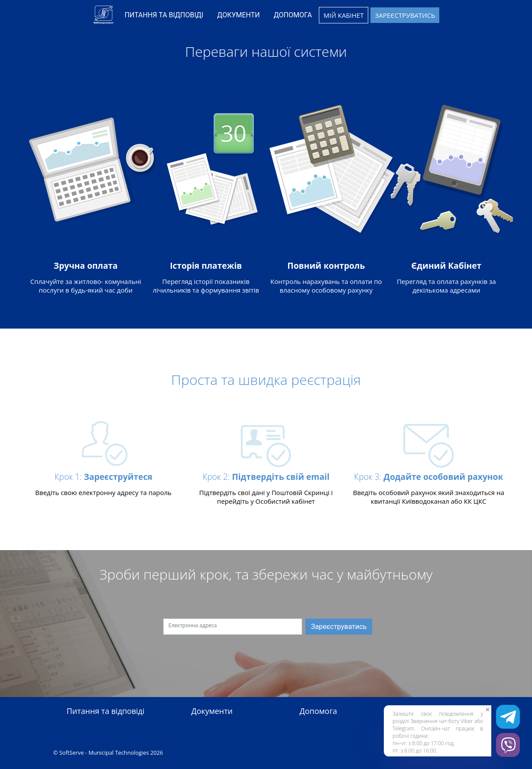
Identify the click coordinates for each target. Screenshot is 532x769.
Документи (212, 711)
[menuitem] (164, 15)
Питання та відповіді (106, 711)
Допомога (318, 711)
